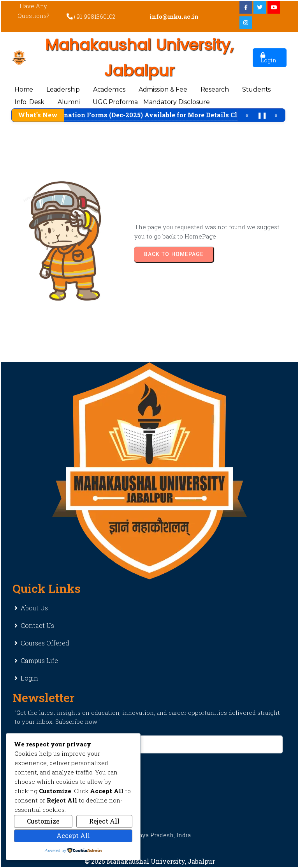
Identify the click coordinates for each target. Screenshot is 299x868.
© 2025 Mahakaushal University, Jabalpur (150, 861)
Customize (43, 821)
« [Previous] (247, 115)
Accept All (73, 835)
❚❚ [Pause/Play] (262, 115)
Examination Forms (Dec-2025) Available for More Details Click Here (160, 115)
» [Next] (276, 115)
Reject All (104, 821)
